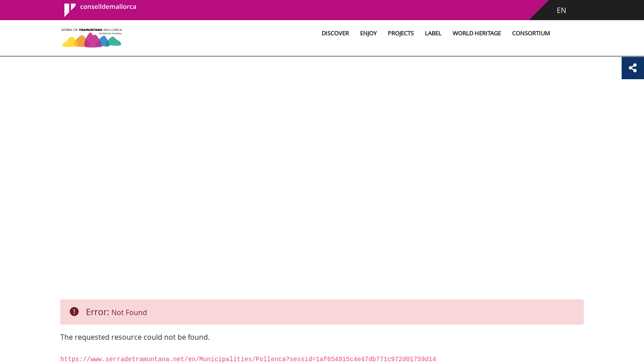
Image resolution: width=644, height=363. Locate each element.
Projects (401, 33)
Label (433, 33)
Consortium (531, 33)
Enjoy (368, 33)
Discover (335, 33)
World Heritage (477, 33)
